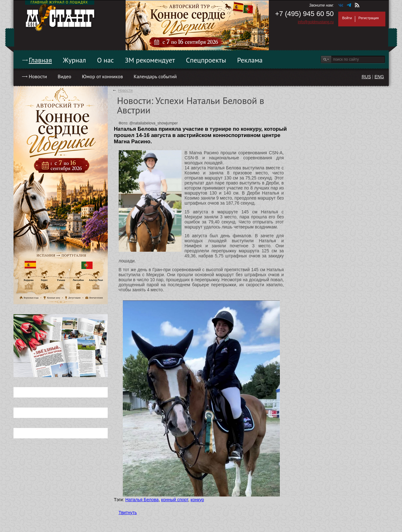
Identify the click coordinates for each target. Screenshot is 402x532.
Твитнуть (128, 513)
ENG (379, 77)
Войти (347, 18)
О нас (106, 60)
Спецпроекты (206, 60)
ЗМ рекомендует (150, 60)
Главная (41, 60)
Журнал (74, 60)
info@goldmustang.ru (316, 22)
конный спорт (175, 500)
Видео (64, 76)
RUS (366, 77)
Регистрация (368, 18)
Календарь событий (155, 76)
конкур (197, 500)
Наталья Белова (142, 500)
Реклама (250, 60)
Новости (38, 76)
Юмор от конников (103, 76)
